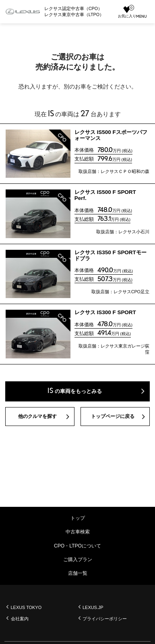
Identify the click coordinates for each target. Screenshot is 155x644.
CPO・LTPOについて (77, 546)
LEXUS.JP (94, 607)
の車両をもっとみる (75, 391)
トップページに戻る (113, 418)
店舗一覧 (78, 573)
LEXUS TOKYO (27, 607)
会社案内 (20, 619)
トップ (77, 518)
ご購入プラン (78, 560)
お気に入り (125, 12)
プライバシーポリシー (105, 619)
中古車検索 (77, 532)
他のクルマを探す (37, 418)
